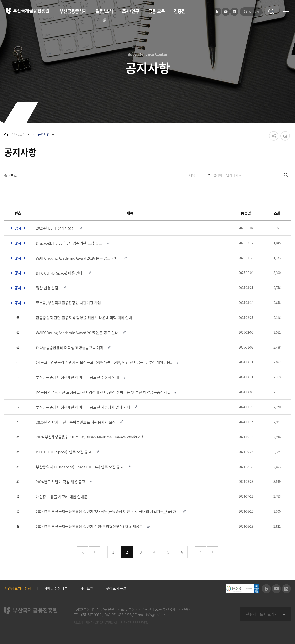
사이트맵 (87, 588)
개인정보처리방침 (18, 588)
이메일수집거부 (56, 588)
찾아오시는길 (116, 588)
